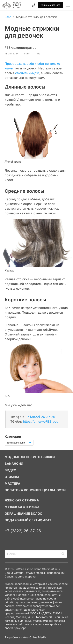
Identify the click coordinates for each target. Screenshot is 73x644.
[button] (68, 5)
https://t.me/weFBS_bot (40, 421)
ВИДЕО (10, 470)
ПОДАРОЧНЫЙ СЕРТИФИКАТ (28, 520)
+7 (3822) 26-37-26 (40, 417)
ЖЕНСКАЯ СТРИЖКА (22, 500)
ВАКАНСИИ (14, 464)
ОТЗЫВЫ (12, 477)
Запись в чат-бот (51, 5)
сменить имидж (27, 73)
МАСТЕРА (12, 483)
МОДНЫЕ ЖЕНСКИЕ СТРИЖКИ (30, 457)
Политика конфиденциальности (35, 490)
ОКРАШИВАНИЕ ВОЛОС (23, 514)
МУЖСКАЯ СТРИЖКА (22, 507)
